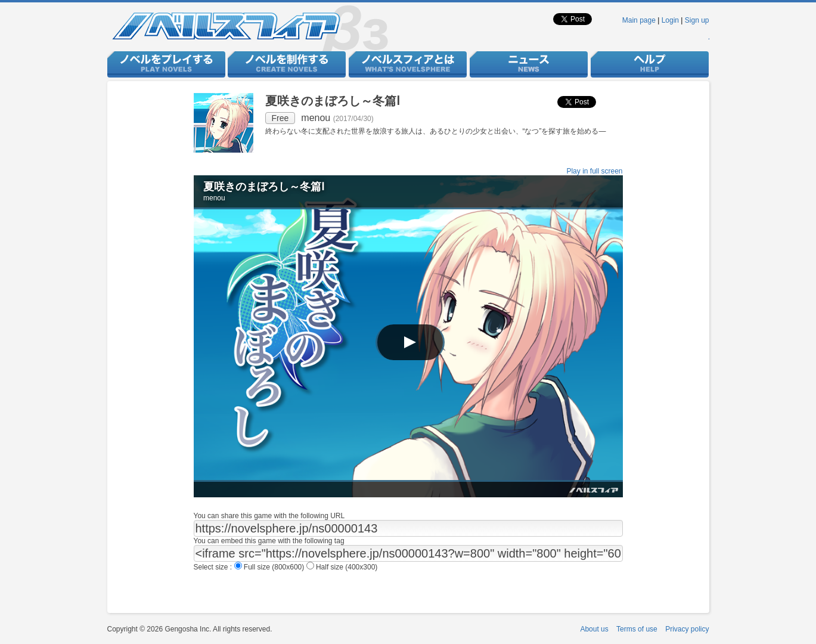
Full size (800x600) (270, 567)
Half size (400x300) (342, 567)
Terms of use (637, 629)
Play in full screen (594, 171)
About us (594, 629)
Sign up (697, 20)
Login (670, 20)
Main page (639, 20)
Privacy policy (687, 629)
